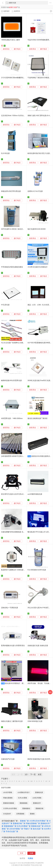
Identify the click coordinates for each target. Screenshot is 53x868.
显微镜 (32, 814)
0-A (2, 781)
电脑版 (31, 858)
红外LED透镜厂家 (24, 826)
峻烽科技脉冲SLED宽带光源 (11, 380)
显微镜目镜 (39, 808)
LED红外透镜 (37, 798)
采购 (50, 692)
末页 (40, 775)
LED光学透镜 (8, 792)
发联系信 (6, 49)
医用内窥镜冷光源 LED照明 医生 (13, 646)
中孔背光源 (5, 305)
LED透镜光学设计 (24, 792)
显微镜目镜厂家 (19, 823)
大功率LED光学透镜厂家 (39, 821)
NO (32, 781)
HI (19, 781)
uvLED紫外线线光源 (35, 494)
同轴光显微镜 (8, 798)
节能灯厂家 (28, 829)
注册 (31, 853)
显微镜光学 (37, 803)
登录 (22, 853)
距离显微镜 (20, 814)
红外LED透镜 (22, 798)
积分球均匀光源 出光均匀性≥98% (13, 494)
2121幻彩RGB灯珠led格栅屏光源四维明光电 (17, 78)
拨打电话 (17, 49)
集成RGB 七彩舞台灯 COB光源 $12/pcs (15, 570)
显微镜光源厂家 (37, 826)
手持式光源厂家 (12, 831)
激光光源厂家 (38, 829)
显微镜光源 (39, 792)
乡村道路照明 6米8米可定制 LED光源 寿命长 (17, 456)
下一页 (33, 775)
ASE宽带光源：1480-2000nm (12, 418)
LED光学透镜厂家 (16, 829)
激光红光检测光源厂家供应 (38, 418)
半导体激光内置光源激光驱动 (12, 267)
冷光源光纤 (7, 814)
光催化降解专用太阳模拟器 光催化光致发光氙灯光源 (21, 532)
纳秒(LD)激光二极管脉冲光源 (12, 721)
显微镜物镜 (23, 803)
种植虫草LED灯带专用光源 (11, 191)
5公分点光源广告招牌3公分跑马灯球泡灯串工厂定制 (20, 343)
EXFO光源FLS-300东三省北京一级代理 (15, 229)
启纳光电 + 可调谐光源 (10, 608)
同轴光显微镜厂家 (33, 823)
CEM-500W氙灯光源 (35, 721)
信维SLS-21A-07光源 (35, 191)
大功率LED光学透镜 (10, 808)
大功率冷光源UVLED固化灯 (38, 267)
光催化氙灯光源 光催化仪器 (38, 646)
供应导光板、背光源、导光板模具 (40, 683)
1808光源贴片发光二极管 (10, 40)
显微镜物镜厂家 (10, 826)
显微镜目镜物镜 (9, 803)
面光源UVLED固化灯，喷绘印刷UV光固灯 (20, 683)
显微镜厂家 (24, 821)
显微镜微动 (26, 808)
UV (46, 781)
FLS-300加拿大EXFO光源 (37, 570)
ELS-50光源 (5, 153)
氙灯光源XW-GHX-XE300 (37, 229)
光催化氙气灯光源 (8, 759)
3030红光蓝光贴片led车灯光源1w (40, 380)
